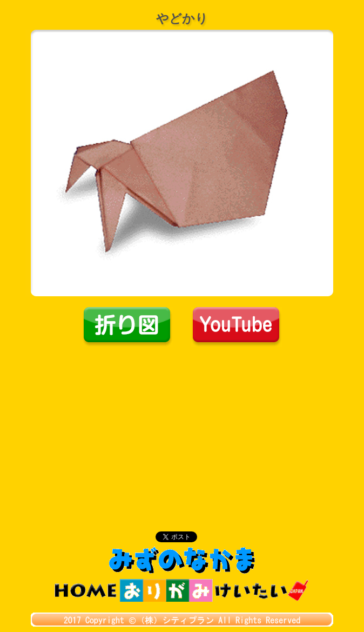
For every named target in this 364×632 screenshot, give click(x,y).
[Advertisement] (182, 428)
